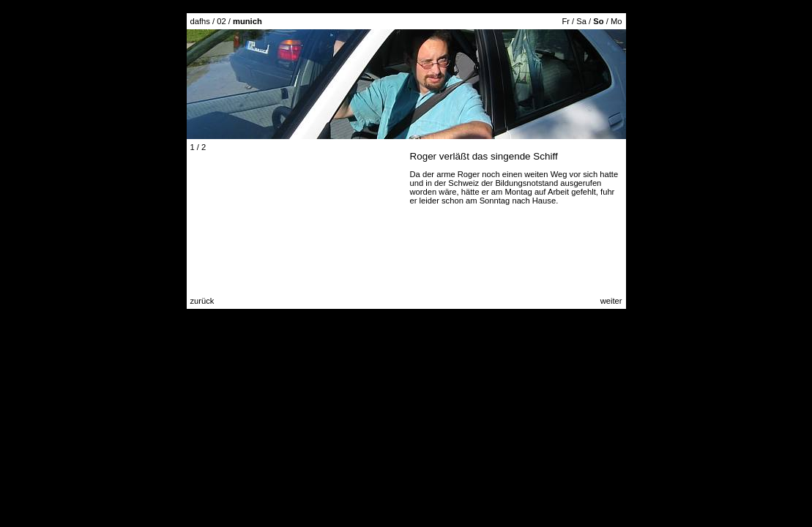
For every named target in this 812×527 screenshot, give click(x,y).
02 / (239, 21)
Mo (617, 21)
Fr (566, 21)
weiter (611, 301)
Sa (581, 21)
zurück (202, 301)
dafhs (200, 21)
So (598, 21)
